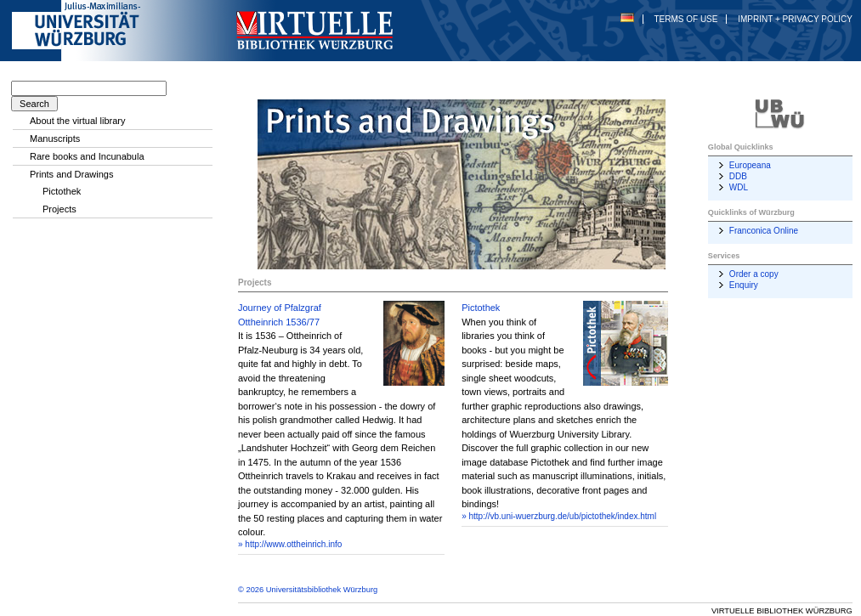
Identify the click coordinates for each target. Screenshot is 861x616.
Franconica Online (764, 231)
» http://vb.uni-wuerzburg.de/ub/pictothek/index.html (559, 516)
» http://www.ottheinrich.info (290, 544)
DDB (738, 176)
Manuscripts (55, 138)
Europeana (750, 165)
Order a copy (754, 274)
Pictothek (481, 308)
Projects (59, 209)
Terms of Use (685, 19)
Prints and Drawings (71, 174)
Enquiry (744, 285)
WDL (739, 187)
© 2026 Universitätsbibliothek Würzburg (308, 590)
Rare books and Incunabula (87, 156)
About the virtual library (78, 121)
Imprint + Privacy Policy (795, 19)
